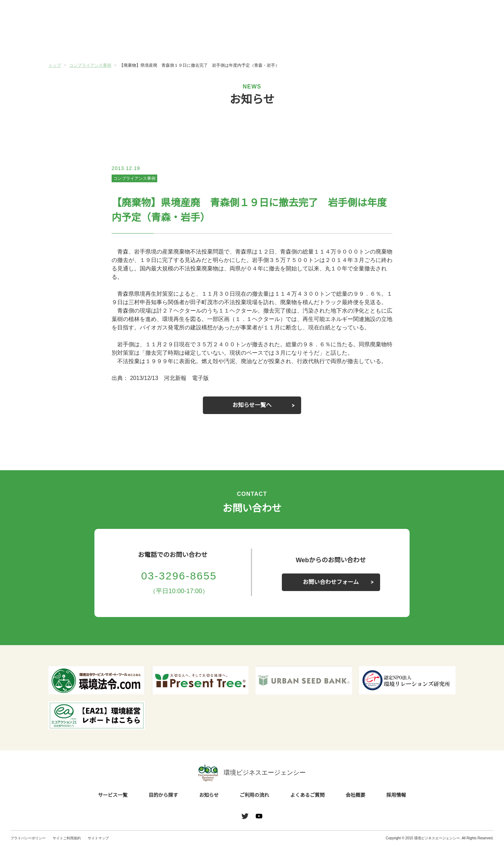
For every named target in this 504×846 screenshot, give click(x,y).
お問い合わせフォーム (331, 582)
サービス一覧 (82, 42)
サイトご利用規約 (67, 838)
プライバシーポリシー (28, 838)
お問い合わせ (475, 15)
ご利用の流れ (286, 42)
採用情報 (396, 795)
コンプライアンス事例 (134, 178)
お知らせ (218, 41)
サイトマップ (98, 838)
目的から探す (150, 42)
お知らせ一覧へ (252, 405)
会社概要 (422, 42)
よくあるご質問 (354, 42)
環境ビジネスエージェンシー (252, 773)
